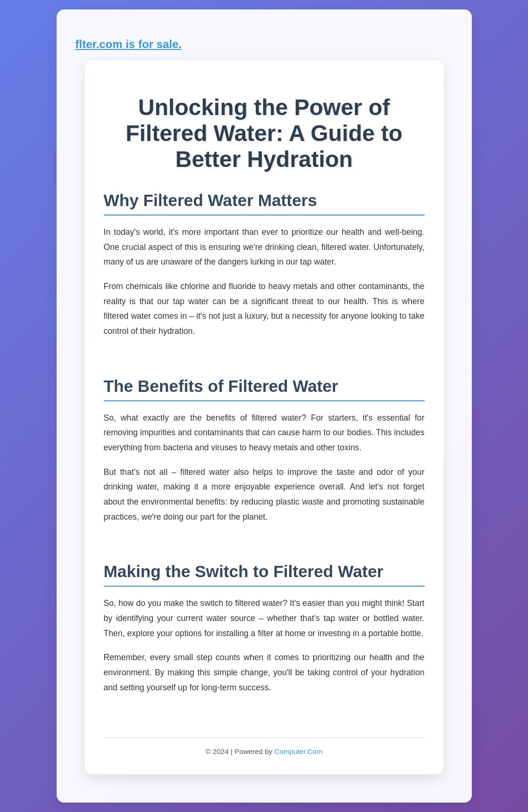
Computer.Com (298, 751)
